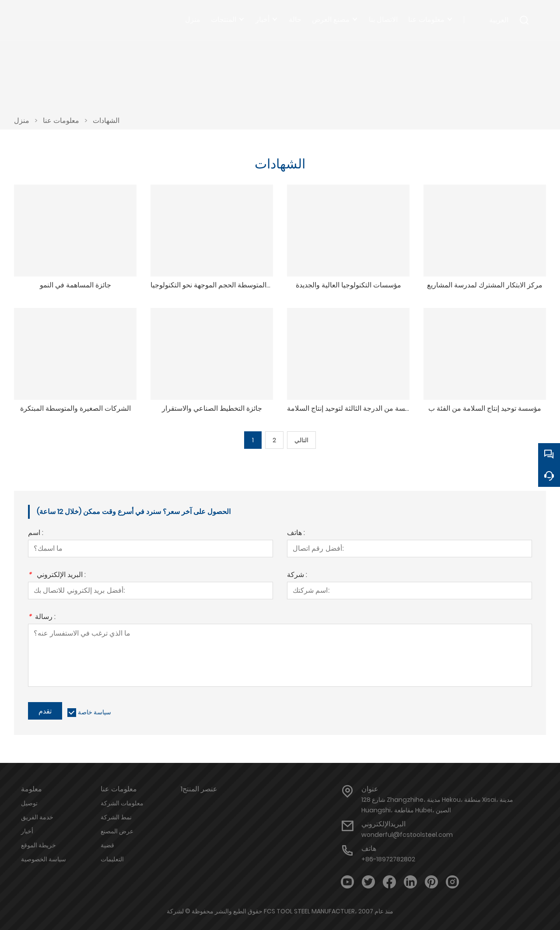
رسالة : (42, 617)
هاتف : (296, 533)
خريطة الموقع (38, 845)
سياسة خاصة (94, 712)
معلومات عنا (61, 121)
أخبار (27, 831)
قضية (107, 845)
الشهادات (106, 121)
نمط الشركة (116, 817)
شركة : (297, 575)
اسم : (36, 533)
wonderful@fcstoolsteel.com (407, 835)
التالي (301, 440)
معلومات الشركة (122, 803)
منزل (22, 121)
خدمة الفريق (37, 817)
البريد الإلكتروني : (57, 575)
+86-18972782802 (388, 859)
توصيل (29, 803)
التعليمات (112, 859)
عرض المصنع (117, 831)
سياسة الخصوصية (44, 859)
